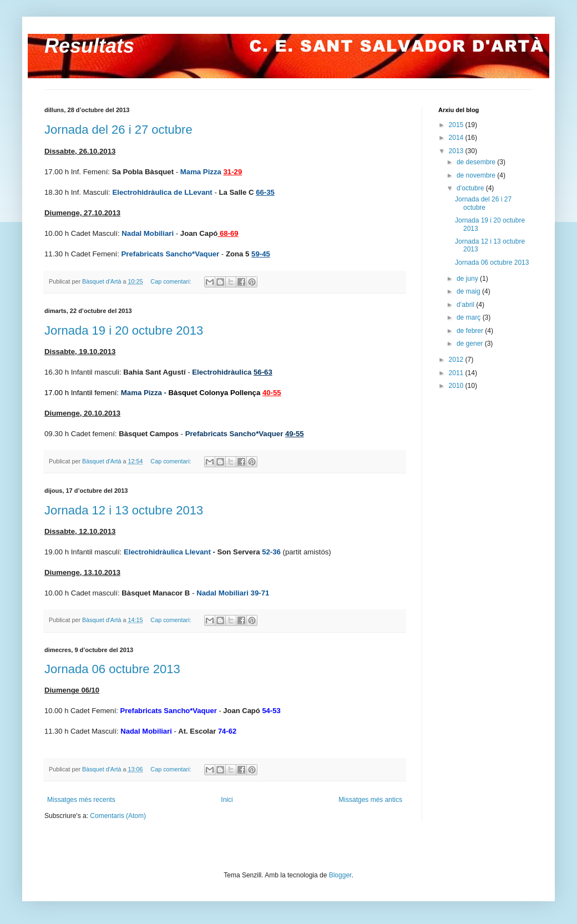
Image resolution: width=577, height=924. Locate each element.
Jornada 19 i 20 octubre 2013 (124, 330)
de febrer (471, 331)
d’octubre (471, 188)
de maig (469, 291)
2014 (457, 138)
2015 (457, 125)
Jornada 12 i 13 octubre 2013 (124, 510)
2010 (457, 386)
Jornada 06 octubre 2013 (112, 669)
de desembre (477, 162)
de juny (468, 279)
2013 (457, 151)
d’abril (466, 305)
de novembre (477, 175)
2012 (457, 360)
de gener (471, 344)
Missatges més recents (81, 800)
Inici (227, 800)
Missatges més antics (370, 800)
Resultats (89, 46)
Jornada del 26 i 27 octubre (118, 130)
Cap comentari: (171, 281)
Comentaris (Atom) (118, 816)
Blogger (340, 875)
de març (470, 317)
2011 (457, 373)
